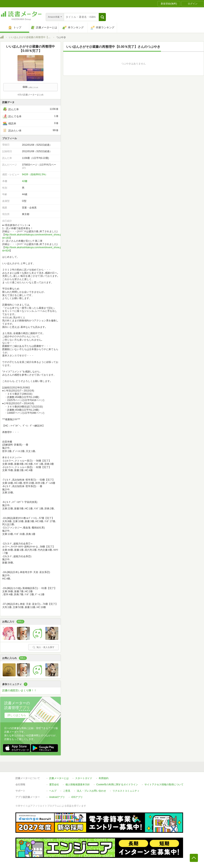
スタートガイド (84, 778)
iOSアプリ (77, 797)
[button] (102, 17)
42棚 (24, 181)
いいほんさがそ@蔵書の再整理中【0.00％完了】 (36, 37)
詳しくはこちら (17, 715)
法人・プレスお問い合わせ (91, 791)
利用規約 (104, 778)
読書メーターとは (59, 778)
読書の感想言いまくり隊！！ (19, 690)
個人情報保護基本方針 (78, 785)
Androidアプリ (57, 797)
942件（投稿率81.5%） (35, 174)
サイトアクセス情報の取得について (164, 785)
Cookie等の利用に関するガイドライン (117, 785)
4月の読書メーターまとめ (30, 95)
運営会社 (54, 785)
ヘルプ (53, 791)
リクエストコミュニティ (126, 791)
